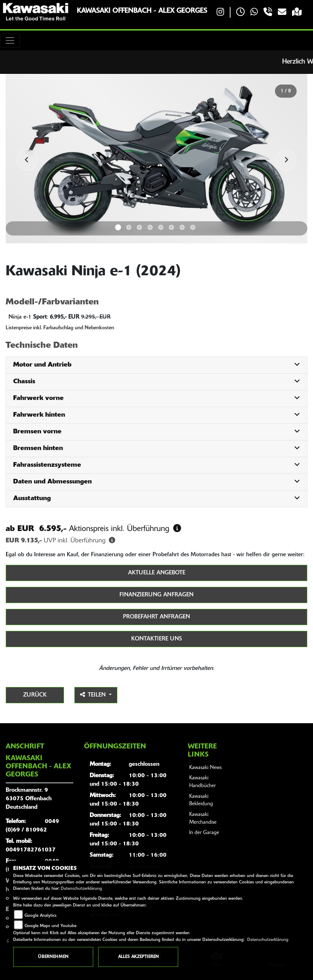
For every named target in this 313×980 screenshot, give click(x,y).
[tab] (156, 365)
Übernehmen (53, 957)
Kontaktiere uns (157, 639)
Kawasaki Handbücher (203, 782)
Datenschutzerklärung (81, 889)
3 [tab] (139, 227)
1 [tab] (118, 227)
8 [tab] (193, 227)
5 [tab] (161, 227)
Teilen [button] (94, 695)
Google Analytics (41, 916)
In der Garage (204, 833)
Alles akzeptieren (138, 957)
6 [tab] (171, 227)
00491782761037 (31, 850)
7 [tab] (182, 227)
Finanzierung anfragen (156, 595)
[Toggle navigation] (10, 40)
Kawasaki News (205, 768)
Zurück (35, 695)
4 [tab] (150, 227)
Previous (27, 160)
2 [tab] (129, 227)
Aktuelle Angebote (157, 573)
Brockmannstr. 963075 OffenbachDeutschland (29, 799)
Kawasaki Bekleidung (201, 800)
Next (286, 160)
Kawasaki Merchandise (203, 819)
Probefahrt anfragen (156, 617)
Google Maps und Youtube (51, 926)
